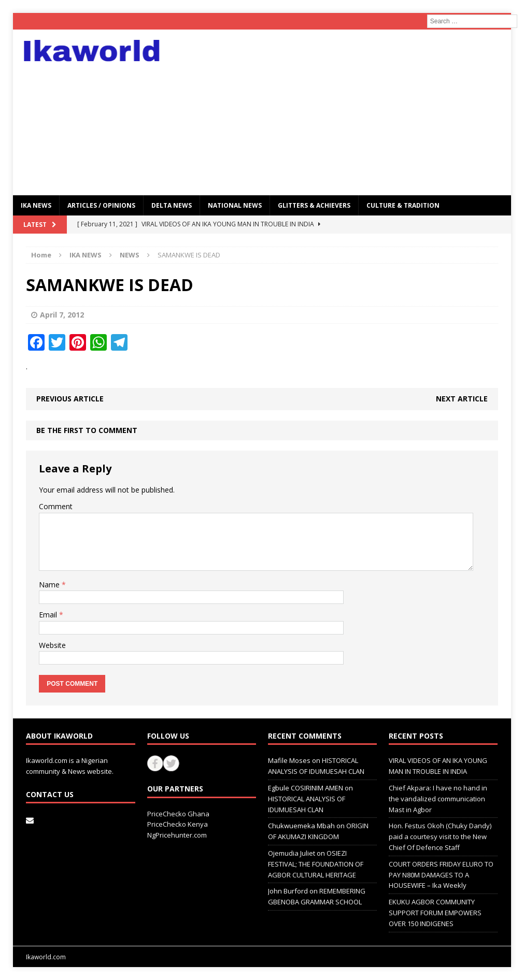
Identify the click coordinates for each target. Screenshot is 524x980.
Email (49, 615)
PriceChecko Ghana (178, 814)
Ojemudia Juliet (292, 853)
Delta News (172, 205)
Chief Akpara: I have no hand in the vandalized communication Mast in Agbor (438, 799)
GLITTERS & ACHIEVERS (314, 205)
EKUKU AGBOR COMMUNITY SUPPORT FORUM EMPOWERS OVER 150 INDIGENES (435, 913)
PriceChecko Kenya (178, 824)
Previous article (70, 399)
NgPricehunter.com (177, 835)
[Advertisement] (342, 112)
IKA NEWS (36, 205)
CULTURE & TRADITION (403, 205)
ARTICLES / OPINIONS (101, 205)
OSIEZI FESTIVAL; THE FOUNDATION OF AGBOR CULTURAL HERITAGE (316, 864)
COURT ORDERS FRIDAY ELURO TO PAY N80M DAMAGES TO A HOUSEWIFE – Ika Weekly (441, 875)
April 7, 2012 (62, 315)
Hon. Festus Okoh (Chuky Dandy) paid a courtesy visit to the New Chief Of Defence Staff (440, 837)
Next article (462, 399)
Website (52, 645)
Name (50, 585)
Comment (56, 506)
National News (235, 205)
